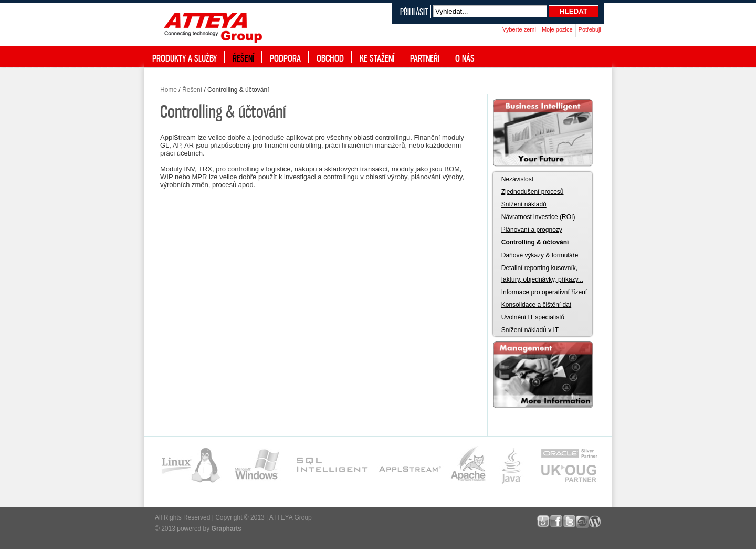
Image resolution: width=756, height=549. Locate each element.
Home (169, 90)
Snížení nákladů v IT (530, 330)
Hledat (574, 11)
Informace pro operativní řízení (544, 292)
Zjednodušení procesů (533, 192)
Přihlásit (414, 12)
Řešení (192, 90)
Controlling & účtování (535, 242)
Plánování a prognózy (532, 230)
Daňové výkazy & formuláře (540, 255)
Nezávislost (517, 179)
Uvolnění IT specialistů (533, 317)
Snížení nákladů (524, 204)
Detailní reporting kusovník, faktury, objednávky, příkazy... (542, 274)
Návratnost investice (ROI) (538, 217)
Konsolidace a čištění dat (536, 305)
